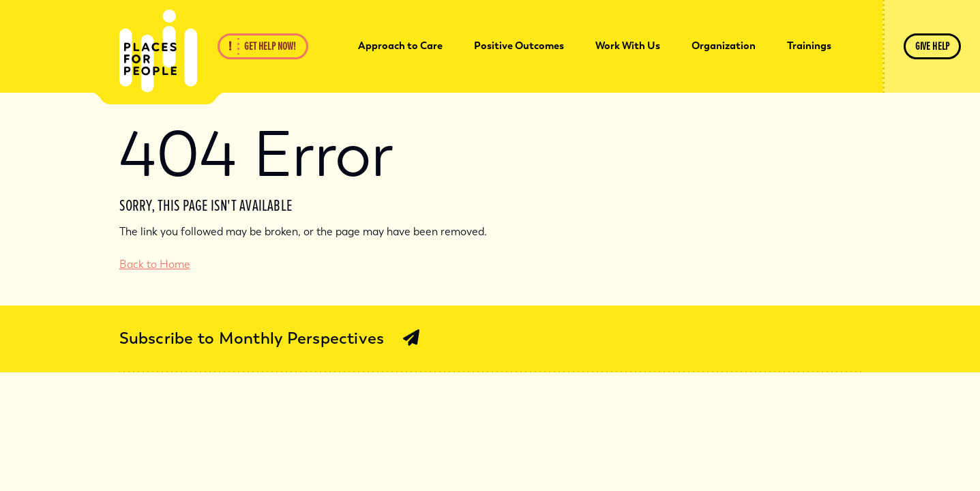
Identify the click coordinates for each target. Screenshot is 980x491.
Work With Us (628, 46)
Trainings (809, 46)
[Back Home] (158, 51)
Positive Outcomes (519, 46)
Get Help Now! (270, 46)
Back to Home (155, 264)
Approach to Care (400, 46)
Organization (724, 46)
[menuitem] (400, 46)
